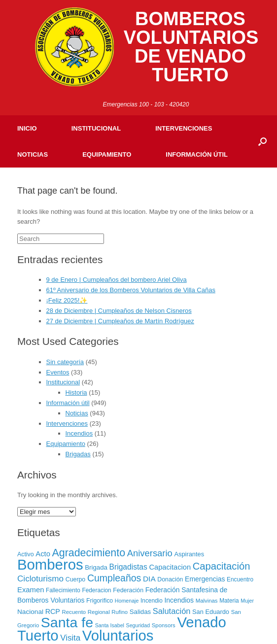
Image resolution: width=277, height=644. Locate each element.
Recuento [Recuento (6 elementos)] (74, 612)
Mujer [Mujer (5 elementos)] (247, 601)
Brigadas (78, 454)
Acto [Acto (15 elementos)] (43, 554)
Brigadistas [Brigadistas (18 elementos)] (128, 567)
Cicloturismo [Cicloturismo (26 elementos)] (40, 579)
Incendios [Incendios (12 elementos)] (179, 600)
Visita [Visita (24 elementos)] (70, 638)
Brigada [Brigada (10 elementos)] (96, 567)
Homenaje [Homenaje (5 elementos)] (127, 601)
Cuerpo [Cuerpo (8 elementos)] (76, 579)
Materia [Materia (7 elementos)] (229, 601)
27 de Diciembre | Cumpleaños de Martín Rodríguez (120, 321)
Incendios (79, 433)
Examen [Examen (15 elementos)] (31, 590)
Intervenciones (184, 128)
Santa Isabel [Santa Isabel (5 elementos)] (110, 625)
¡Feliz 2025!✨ (67, 300)
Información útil (197, 154)
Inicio (27, 128)
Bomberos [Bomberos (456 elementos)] (50, 564)
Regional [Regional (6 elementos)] (99, 612)
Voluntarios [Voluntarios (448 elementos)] (118, 636)
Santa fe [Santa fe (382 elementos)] (67, 622)
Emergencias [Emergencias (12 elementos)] (205, 579)
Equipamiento (107, 154)
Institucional (96, 128)
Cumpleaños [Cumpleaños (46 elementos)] (114, 578)
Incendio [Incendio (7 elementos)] (152, 601)
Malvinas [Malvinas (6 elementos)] (207, 601)
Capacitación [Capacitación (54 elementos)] (222, 566)
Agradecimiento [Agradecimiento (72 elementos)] (89, 553)
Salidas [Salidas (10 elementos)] (140, 612)
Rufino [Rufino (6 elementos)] (120, 612)
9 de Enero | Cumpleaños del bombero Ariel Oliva (117, 280)
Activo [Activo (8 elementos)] (26, 554)
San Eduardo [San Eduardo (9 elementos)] (211, 612)
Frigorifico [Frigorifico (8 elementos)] (100, 601)
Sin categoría (65, 362)
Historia (76, 392)
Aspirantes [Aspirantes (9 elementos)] (189, 554)
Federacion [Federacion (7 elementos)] (96, 590)
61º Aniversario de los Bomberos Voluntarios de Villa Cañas (131, 290)
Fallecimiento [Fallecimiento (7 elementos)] (63, 590)
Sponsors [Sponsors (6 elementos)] (164, 625)
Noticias (33, 154)
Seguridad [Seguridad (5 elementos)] (138, 625)
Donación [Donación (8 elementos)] (170, 579)
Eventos (58, 372)
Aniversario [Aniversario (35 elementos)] (150, 553)
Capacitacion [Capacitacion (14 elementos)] (170, 567)
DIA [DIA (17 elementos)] (149, 579)
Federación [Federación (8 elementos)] (128, 590)
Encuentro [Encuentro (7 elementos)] (240, 579)
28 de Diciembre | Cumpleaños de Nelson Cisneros (119, 311)
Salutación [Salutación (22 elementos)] (172, 611)
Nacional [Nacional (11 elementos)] (30, 612)
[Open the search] (262, 141)
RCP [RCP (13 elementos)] (53, 611)
